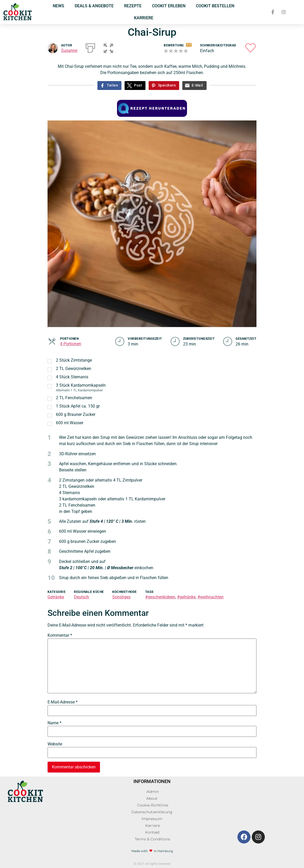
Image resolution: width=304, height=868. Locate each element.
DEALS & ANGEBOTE (94, 6)
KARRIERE (144, 18)
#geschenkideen (160, 597)
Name (54, 723)
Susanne (69, 50)
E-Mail (197, 85)
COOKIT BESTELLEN (215, 6)
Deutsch (81, 597)
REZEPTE (133, 6)
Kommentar (60, 635)
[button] (108, 47)
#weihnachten (211, 597)
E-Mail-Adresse (63, 702)
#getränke (186, 597)
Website (55, 744)
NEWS (59, 6)
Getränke (56, 597)
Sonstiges (121, 597)
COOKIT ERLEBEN (169, 6)
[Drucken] (90, 47)
